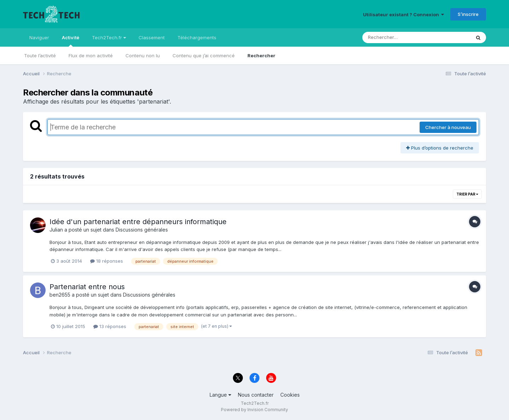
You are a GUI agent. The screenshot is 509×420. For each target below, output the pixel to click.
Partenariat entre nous (87, 287)
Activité (71, 41)
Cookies (290, 395)
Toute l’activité (40, 56)
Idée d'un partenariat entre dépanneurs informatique (138, 222)
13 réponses (110, 326)
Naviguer (39, 37)
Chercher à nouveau (448, 127)
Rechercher (261, 56)
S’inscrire (468, 14)
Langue (220, 395)
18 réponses (107, 261)
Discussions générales (142, 230)
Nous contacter (256, 395)
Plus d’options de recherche (440, 148)
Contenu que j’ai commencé (204, 56)
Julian (56, 230)
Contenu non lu (143, 56)
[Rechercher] (396, 37)
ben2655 (60, 295)
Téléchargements (197, 37)
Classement (152, 37)
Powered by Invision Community (255, 410)
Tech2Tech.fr (109, 37)
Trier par (467, 194)
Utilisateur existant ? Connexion (403, 14)
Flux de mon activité (91, 56)
